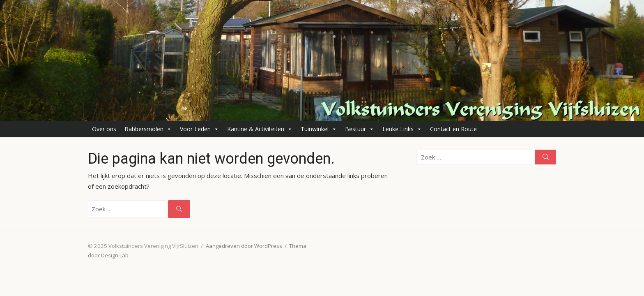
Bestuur (360, 129)
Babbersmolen (148, 129)
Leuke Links (402, 129)
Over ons (104, 129)
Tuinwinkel (319, 129)
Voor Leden (199, 129)
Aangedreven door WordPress (244, 246)
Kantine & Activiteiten (260, 129)
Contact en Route (453, 129)
